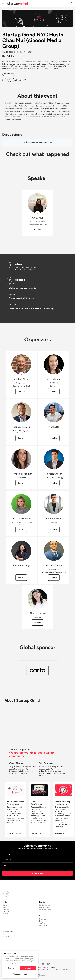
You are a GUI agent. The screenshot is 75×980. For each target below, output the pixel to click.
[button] (72, 3)
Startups (6, 909)
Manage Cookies (20, 974)
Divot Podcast (44, 925)
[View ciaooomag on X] (37, 213)
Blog (41, 921)
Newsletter (43, 919)
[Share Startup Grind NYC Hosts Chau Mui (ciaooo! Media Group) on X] (9, 80)
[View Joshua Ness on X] (21, 375)
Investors (6, 905)
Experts (6, 907)
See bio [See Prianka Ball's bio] (54, 438)
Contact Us (7, 937)
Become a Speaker (45, 909)
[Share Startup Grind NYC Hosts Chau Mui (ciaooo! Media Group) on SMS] (25, 80)
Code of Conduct (49, 968)
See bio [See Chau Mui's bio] (38, 230)
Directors (6, 914)
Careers (6, 935)
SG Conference (44, 905)
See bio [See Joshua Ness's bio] (21, 391)
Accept (28, 968)
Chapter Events (44, 907)
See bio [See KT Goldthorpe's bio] (21, 530)
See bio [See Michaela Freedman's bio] (21, 483)
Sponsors (6, 911)
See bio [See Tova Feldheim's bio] (54, 391)
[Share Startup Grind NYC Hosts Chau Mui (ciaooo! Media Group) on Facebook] (4, 80)
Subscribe (37, 873)
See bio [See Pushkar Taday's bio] (54, 578)
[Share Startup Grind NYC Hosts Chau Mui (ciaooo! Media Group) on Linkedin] (15, 80)
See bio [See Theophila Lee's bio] (38, 622)
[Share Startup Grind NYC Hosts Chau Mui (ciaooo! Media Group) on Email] (20, 80)
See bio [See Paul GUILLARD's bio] (21, 438)
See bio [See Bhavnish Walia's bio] (54, 530)
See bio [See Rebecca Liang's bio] (21, 578)
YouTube (42, 923)
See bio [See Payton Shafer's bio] (54, 483)
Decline (11, 968)
